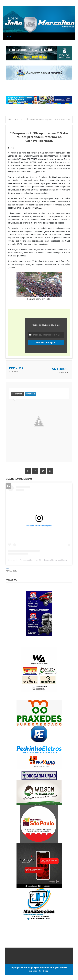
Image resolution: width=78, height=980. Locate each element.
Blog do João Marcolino (39, 968)
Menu (8, 36)
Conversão (17, 394)
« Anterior (13, 372)
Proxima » (63, 372)
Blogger (47, 971)
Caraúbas (10, 574)
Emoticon (31, 394)
